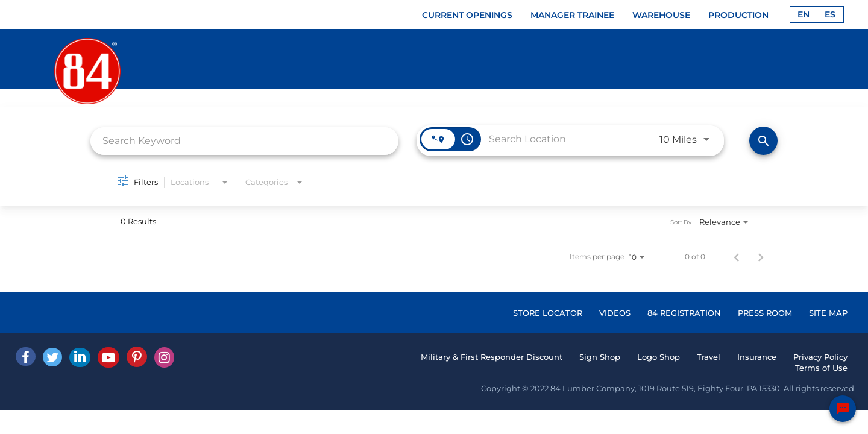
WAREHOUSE (661, 15)
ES (830, 14)
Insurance (757, 357)
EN (804, 14)
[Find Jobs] (763, 141)
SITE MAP (828, 313)
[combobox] (244, 141)
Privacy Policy (820, 357)
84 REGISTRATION (684, 313)
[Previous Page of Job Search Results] (737, 257)
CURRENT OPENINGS (467, 15)
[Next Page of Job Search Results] (761, 257)
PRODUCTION (738, 15)
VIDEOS (615, 313)
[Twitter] (52, 357)
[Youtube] (108, 357)
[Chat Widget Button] (843, 409)
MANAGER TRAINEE (572, 15)
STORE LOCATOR (548, 313)
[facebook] (26, 357)
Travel (709, 357)
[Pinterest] (137, 357)
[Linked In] (80, 357)
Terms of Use (821, 368)
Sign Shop (600, 357)
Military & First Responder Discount (492, 357)
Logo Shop (659, 357)
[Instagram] (164, 357)
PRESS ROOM (765, 313)
